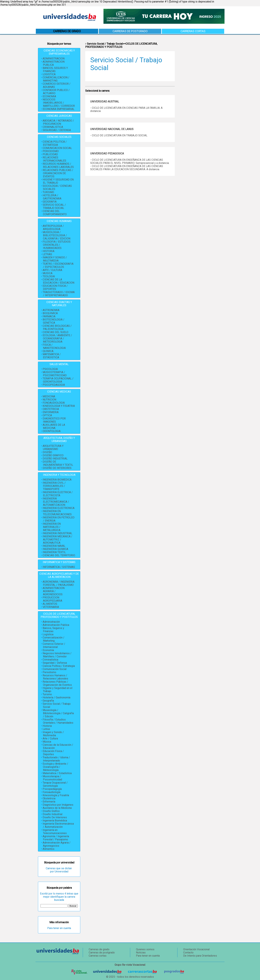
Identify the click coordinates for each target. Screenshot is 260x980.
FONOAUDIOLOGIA (54, 403)
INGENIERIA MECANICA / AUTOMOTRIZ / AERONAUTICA (57, 540)
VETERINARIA (51, 607)
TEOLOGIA (49, 276)
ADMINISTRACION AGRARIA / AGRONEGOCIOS (54, 591)
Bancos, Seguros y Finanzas (53, 630)
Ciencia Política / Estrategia (59, 666)
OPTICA (47, 415)
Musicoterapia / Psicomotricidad (52, 778)
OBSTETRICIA (51, 409)
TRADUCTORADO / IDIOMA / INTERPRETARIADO (59, 294)
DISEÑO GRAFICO (53, 455)
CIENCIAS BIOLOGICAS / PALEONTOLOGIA (57, 327)
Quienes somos (145, 949)
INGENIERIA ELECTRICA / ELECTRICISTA (58, 494)
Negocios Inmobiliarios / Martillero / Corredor (57, 655)
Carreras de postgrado (130, 31)
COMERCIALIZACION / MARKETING (56, 79)
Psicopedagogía (52, 789)
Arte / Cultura (50, 738)
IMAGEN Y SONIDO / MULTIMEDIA (55, 259)
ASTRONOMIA (51, 310)
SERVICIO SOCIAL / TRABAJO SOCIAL (54, 206)
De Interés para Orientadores (200, 956)
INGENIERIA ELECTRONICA (59, 508)
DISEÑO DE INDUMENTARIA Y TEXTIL (58, 463)
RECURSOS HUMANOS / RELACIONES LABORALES (58, 165)
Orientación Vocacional (196, 949)
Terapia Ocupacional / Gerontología (55, 784)
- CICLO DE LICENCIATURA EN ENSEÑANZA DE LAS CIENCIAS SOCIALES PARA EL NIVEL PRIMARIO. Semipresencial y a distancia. (130, 161)
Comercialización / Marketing (53, 639)
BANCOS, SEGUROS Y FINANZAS (55, 70)
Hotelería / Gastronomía (56, 697)
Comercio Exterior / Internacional (54, 645)
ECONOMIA (49, 96)
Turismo (47, 694)
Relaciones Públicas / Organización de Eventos (57, 683)
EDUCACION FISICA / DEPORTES (55, 287)
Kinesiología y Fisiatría (56, 795)
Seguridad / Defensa (55, 663)
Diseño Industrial (52, 814)
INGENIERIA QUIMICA (55, 549)
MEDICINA (49, 396)
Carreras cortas (193, 31)
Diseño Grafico (51, 811)
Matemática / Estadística (57, 773)
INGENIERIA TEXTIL (54, 552)
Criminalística (50, 660)
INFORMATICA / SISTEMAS (59, 567)
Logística (48, 634)
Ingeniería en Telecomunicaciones (55, 832)
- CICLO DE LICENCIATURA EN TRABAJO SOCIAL (119, 135)
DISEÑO (47, 452)
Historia (47, 726)
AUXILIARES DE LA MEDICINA (54, 426)
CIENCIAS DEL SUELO (55, 332)
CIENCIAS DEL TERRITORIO (59, 555)
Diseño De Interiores (55, 817)
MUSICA (48, 273)
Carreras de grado (99, 949)
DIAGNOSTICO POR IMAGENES (54, 420)
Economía (48, 650)
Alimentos (49, 849)
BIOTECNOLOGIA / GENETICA (53, 321)
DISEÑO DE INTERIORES (57, 468)
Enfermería (49, 802)
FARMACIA (49, 316)
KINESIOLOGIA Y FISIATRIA (59, 406)
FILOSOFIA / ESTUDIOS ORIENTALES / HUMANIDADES (57, 245)
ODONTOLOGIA (52, 431)
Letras (46, 729)
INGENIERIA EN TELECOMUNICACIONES (57, 513)
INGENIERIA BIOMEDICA (57, 480)
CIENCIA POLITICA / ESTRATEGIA (55, 143)
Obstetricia (49, 798)
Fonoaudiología (51, 792)
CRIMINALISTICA (53, 127)
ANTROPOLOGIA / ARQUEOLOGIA (53, 227)
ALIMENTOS (50, 604)
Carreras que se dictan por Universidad (59, 870)
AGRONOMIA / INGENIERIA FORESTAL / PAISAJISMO (59, 583)
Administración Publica (56, 625)
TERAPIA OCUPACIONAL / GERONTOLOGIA (58, 380)
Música (47, 742)
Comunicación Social (55, 669)
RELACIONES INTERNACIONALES (54, 159)
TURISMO (48, 192)
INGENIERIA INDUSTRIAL (57, 533)
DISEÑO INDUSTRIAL (55, 459)
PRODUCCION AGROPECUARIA (52, 599)
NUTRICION (49, 400)
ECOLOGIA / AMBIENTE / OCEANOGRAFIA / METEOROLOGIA (57, 338)
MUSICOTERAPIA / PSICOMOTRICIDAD (55, 374)
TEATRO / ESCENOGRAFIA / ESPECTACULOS (58, 265)
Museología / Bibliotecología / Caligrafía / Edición (58, 713)
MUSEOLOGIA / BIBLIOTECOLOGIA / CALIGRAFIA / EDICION (56, 235)
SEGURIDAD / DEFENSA (57, 130)
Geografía (48, 701)
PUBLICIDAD (50, 154)
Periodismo (49, 672)
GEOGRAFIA (50, 202)
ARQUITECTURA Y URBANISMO (53, 447)
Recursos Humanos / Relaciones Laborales (55, 677)
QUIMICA (48, 351)
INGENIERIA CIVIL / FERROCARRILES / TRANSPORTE (54, 486)
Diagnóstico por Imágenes (58, 805)
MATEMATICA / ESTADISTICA (52, 356)
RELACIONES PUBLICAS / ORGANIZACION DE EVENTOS (58, 173)
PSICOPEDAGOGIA (54, 385)
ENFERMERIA (51, 412)
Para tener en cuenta (59, 928)
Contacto (188, 953)
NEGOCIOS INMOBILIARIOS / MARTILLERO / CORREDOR (59, 103)
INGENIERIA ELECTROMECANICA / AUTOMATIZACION (56, 502)
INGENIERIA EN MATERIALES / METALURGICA (52, 527)
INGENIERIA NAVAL (54, 546)
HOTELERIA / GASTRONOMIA (52, 197)
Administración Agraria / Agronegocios (57, 844)
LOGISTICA (49, 74)
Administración (51, 622)
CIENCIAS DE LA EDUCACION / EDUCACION (58, 281)
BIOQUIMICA (50, 313)
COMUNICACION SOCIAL (57, 148)
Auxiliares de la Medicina (57, 808)
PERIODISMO (51, 151)
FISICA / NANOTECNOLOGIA (54, 346)
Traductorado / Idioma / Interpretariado (56, 759)
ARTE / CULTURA (52, 270)
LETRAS (47, 254)
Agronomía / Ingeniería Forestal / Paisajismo (56, 838)
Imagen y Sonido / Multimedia (53, 734)
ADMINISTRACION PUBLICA (54, 63)
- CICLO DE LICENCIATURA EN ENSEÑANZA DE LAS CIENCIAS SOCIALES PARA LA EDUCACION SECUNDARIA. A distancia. (127, 168)
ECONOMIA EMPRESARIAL (59, 109)
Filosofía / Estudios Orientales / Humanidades (58, 721)
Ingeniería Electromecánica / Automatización (58, 825)
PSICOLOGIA (50, 369)
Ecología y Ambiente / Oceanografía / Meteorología (55, 767)
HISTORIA (49, 251)
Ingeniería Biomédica (55, 821)
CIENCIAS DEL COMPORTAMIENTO (55, 213)
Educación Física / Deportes (53, 753)
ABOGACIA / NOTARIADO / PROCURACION (58, 122)
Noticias (141, 953)
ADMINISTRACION (54, 59)
